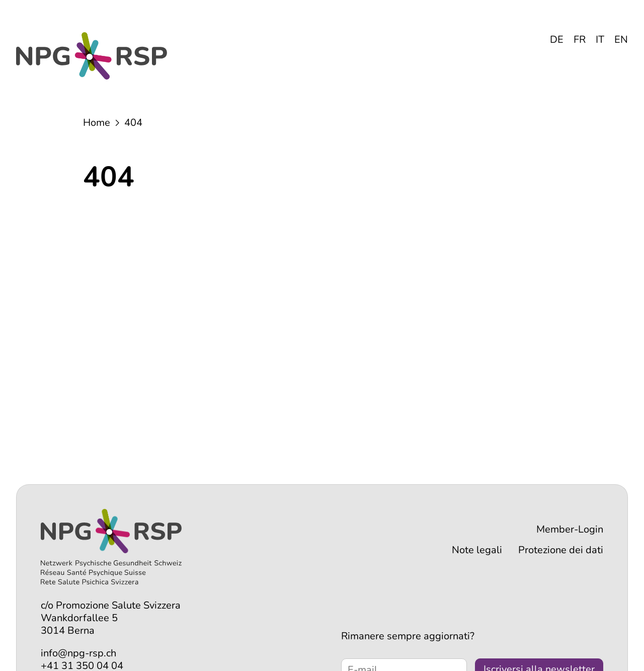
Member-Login (570, 529)
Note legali (477, 550)
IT (600, 40)
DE (557, 40)
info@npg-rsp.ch (78, 653)
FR (580, 40)
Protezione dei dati (561, 550)
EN (621, 40)
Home (97, 123)
